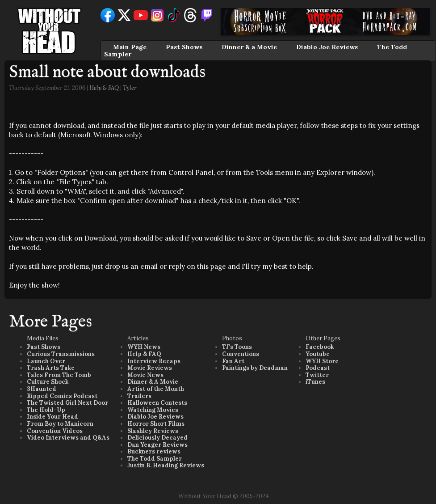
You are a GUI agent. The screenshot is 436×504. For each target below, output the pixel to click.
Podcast (318, 368)
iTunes (315, 382)
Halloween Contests (157, 403)
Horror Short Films (156, 424)
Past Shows (184, 47)
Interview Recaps (154, 361)
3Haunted (42, 389)
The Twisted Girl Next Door (67, 403)
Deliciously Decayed (157, 438)
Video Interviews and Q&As (68, 438)
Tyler (130, 88)
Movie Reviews (150, 368)
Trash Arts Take (51, 368)
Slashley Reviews (153, 431)
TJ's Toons (237, 347)
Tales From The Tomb (59, 375)
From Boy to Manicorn (60, 424)
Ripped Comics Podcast (62, 396)
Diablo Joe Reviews (327, 47)
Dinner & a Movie (249, 47)
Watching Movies (153, 410)
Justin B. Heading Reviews (166, 465)
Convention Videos (55, 431)
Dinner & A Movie (153, 382)
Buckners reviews (154, 451)
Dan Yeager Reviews (157, 445)
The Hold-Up (46, 410)
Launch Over (46, 361)
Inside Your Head (52, 417)
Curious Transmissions (61, 354)
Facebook (320, 347)
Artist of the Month (156, 389)
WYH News (144, 347)
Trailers (139, 396)
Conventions (241, 354)
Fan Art (233, 361)
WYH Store (322, 361)
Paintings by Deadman (255, 368)
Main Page (130, 47)
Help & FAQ (104, 88)
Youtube (318, 354)
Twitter (317, 375)
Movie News (145, 375)
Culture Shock (48, 382)
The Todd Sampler (155, 459)
